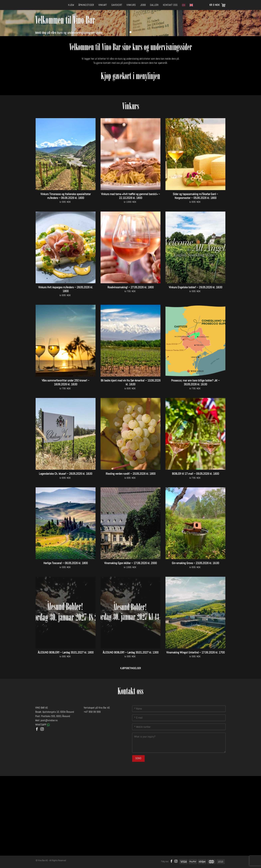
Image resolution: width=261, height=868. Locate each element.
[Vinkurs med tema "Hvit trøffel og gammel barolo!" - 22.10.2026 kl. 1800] (130, 154)
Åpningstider (86, 5)
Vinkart (103, 5)
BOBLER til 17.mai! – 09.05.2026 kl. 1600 (196, 474)
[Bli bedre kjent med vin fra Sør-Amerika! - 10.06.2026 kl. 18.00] (130, 341)
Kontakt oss (170, 5)
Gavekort (117, 5)
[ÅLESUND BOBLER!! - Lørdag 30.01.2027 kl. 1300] (130, 613)
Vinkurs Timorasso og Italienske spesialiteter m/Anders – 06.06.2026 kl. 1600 (66, 196)
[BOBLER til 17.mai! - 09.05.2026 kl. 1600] (195, 434)
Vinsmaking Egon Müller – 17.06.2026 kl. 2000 (130, 563)
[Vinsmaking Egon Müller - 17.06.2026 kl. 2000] (130, 523)
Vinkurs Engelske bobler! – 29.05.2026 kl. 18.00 (196, 287)
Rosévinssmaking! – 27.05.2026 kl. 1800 (131, 287)
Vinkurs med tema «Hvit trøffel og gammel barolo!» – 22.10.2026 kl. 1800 (130, 196)
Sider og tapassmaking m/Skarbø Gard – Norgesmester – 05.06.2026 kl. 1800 (195, 196)
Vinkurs (131, 5)
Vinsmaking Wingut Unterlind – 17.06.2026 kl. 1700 (196, 652)
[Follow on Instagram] (42, 729)
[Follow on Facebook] (37, 729)
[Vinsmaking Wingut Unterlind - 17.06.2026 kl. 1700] (195, 613)
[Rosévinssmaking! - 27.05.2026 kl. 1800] (130, 247)
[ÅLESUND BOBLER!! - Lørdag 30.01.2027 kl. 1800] (66, 613)
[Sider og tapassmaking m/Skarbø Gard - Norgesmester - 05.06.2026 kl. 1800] (195, 154)
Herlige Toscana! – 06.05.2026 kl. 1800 (66, 563)
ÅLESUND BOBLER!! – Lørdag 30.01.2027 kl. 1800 (66, 652)
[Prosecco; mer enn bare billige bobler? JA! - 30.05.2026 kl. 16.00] (195, 341)
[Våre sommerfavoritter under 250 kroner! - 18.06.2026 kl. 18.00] (66, 341)
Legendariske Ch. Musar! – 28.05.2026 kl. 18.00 (66, 474)
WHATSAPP (43, 725)
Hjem (71, 5)
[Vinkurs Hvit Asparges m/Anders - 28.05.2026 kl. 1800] (66, 247)
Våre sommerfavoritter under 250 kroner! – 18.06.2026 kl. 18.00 (66, 382)
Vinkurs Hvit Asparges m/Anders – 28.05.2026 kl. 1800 (66, 289)
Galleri (154, 5)
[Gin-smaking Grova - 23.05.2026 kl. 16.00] (195, 523)
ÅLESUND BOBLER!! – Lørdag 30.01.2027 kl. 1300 (131, 652)
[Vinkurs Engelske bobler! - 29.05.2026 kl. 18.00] (195, 247)
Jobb (143, 5)
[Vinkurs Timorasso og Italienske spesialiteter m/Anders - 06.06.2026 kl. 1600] (66, 154)
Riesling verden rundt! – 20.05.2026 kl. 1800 (131, 474)
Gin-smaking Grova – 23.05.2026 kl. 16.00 (195, 563)
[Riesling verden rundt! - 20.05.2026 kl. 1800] (130, 434)
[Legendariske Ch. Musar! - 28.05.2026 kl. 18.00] (66, 434)
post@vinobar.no (132, 63)
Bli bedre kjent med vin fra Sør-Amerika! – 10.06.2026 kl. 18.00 (131, 382)
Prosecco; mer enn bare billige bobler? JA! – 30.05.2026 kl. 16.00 (195, 382)
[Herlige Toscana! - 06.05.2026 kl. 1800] (66, 523)
